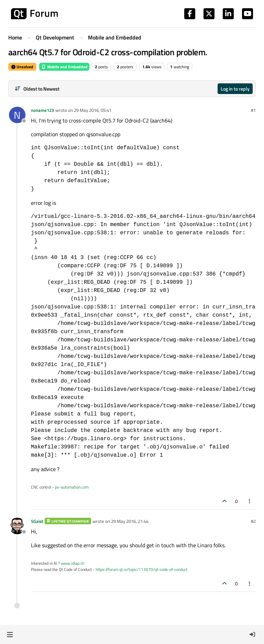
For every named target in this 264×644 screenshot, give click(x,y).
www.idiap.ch (73, 563)
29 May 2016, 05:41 (93, 110)
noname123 (42, 110)
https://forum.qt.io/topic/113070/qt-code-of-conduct (141, 569)
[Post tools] (250, 501)
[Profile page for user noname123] (17, 115)
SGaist (37, 521)
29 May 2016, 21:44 (130, 521)
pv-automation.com (72, 487)
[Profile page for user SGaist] (17, 526)
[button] (10, 634)
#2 (253, 521)
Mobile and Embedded (64, 67)
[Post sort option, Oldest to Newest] (37, 89)
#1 (253, 110)
